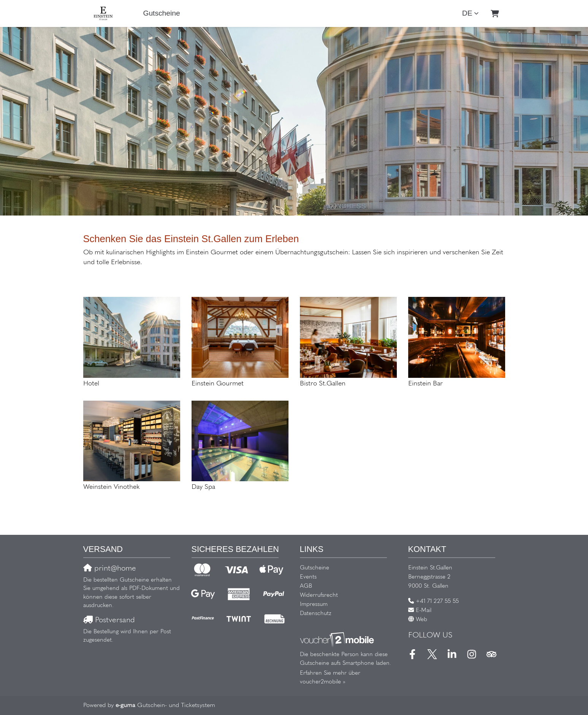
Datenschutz (316, 614)
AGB (306, 586)
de (467, 13)
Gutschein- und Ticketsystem (165, 705)
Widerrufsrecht (319, 595)
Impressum (314, 605)
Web (422, 620)
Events (308, 577)
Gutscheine (162, 13)
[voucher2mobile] (338, 640)
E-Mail (424, 611)
